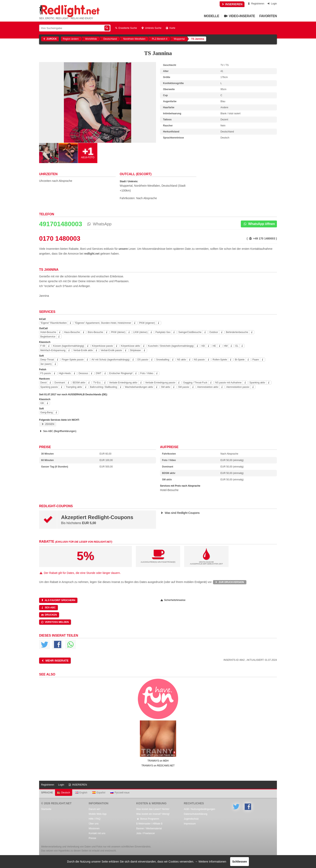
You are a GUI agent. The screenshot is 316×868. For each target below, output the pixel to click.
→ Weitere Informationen (210, 862)
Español (99, 793)
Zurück (50, 39)
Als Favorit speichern (58, 600)
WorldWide (91, 39)
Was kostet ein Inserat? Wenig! (153, 814)
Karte (170, 28)
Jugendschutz (191, 819)
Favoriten (268, 16)
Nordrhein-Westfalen (134, 39)
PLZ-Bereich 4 (160, 39)
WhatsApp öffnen (259, 224)
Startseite (46, 809)
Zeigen (48, 424)
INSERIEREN (232, 4)
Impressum (190, 824)
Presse (92, 838)
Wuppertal (179, 39)
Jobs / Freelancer (146, 833)
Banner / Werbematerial (149, 828)
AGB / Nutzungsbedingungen (199, 809)
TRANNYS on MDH (158, 761)
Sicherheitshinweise (173, 600)
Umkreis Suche (151, 28)
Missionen (94, 828)
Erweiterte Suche (126, 28)
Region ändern (71, 39)
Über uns (94, 824)
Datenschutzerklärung (196, 814)
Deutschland (110, 39)
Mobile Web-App (98, 814)
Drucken (49, 615)
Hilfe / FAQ (95, 819)
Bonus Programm (148, 819)
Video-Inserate (239, 16)
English (81, 793)
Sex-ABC (48, 608)
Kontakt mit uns (97, 833)
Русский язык (120, 793)
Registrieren (256, 4)
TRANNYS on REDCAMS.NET (158, 766)
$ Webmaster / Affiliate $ (149, 824)
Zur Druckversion (229, 582)
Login (272, 4)
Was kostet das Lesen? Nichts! (153, 809)
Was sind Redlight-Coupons (180, 513)
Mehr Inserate (55, 661)
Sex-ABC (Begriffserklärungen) (58, 431)
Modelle (212, 16)
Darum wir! (95, 809)
